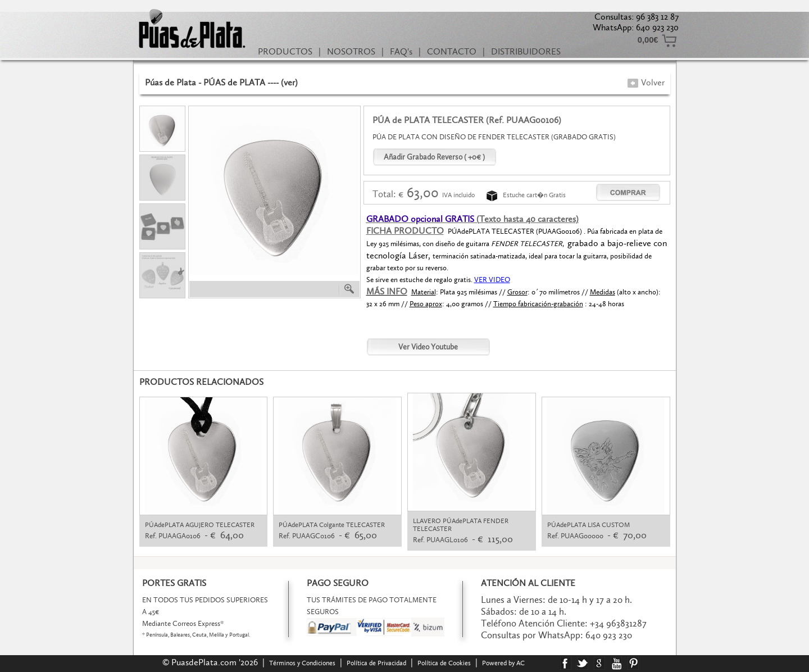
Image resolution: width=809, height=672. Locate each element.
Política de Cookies (444, 663)
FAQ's (401, 51)
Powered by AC (504, 663)
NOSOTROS (351, 51)
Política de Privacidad (376, 663)
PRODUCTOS (285, 51)
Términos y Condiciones (302, 663)
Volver (646, 82)
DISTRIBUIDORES (526, 51)
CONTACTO (452, 51)
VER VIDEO (492, 280)
